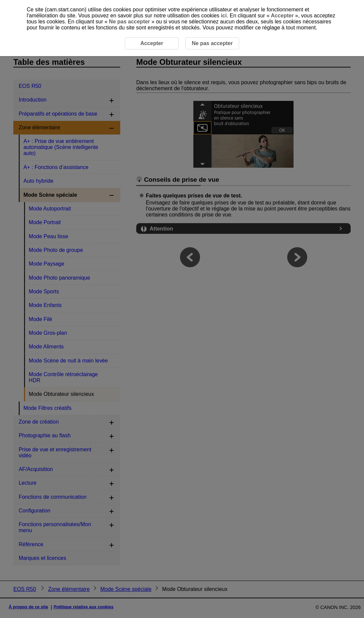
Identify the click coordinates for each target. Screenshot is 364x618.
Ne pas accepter (130, 22)
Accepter (282, 16)
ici (224, 16)
